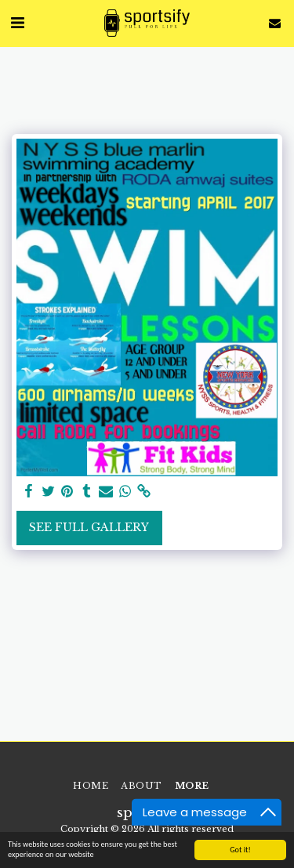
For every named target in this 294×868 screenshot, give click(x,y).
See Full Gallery (89, 527)
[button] (17, 23)
